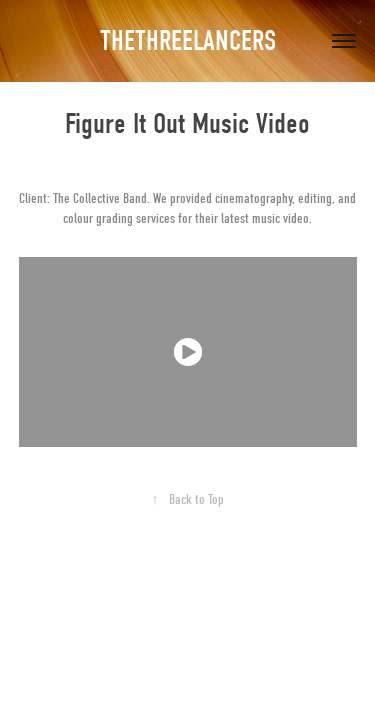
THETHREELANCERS (188, 41)
